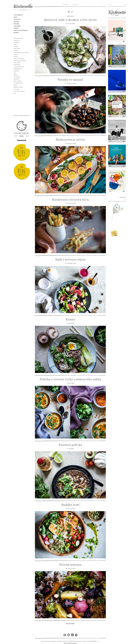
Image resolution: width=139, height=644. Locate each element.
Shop (15, 17)
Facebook (65, 635)
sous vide (16, 89)
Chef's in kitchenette (21, 30)
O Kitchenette (18, 15)
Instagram (72, 635)
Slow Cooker (17, 63)
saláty (15, 44)
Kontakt (16, 22)
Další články (70, 624)
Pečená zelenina (70, 565)
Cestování (17, 26)
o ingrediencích (18, 83)
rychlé (15, 85)
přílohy (16, 50)
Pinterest (76, 635)
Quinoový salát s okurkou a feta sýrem (70, 20)
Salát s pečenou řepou (70, 259)
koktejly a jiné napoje (20, 61)
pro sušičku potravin (19, 91)
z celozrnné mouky (19, 67)
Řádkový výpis (72, 12)
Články (16, 28)
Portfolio (17, 19)
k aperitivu (17, 40)
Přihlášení (66, 4)
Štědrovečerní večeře (70, 140)
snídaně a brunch (18, 38)
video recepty (17, 81)
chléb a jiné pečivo (19, 59)
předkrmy (16, 42)
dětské (16, 75)
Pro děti (16, 24)
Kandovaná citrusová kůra (70, 200)
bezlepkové (17, 65)
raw (15, 73)
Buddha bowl (70, 505)
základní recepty (18, 87)
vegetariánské (18, 69)
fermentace (17, 77)
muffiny (16, 56)
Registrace (75, 4)
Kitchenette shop (117, 13)
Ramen (70, 319)
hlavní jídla (17, 48)
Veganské (16, 71)
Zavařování (16, 79)
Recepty (16, 33)
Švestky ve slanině (70, 80)
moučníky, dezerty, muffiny (21, 52)
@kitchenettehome (24, 115)
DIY (14, 93)
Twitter (68, 635)
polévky (16, 46)
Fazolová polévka (70, 445)
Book (22, 103)
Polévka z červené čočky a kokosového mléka (70, 379)
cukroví (16, 54)
